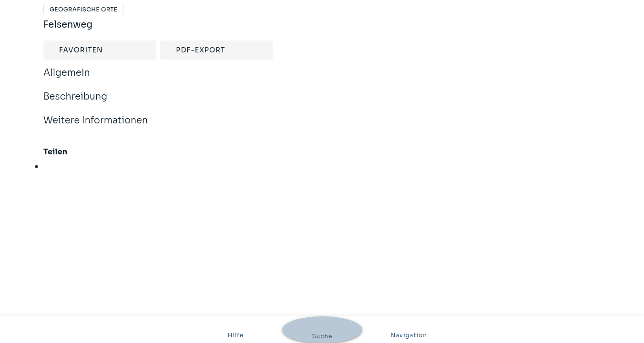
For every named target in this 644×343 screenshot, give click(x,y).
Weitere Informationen (96, 127)
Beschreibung (75, 103)
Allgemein (67, 79)
